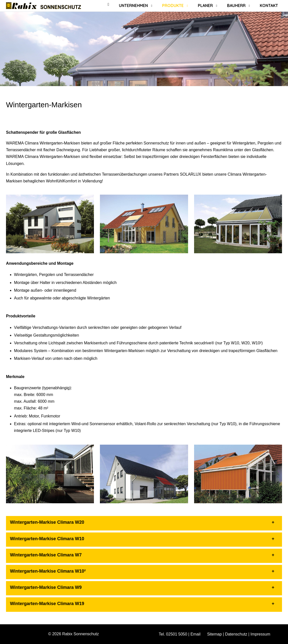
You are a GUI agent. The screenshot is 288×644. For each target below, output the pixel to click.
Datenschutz (236, 634)
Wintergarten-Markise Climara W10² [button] (48, 571)
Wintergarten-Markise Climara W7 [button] (46, 555)
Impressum (260, 634)
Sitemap (214, 634)
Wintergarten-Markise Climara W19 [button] (47, 604)
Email (195, 634)
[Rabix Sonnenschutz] (43, 6)
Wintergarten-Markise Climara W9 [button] (46, 587)
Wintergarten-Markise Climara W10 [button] (47, 539)
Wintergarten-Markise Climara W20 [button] (47, 522)
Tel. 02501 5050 (173, 634)
